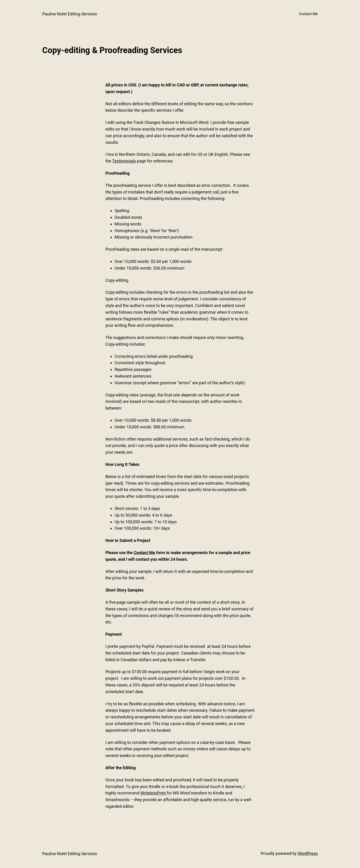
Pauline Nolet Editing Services (70, 14)
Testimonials (124, 161)
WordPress (308, 853)
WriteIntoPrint (154, 793)
